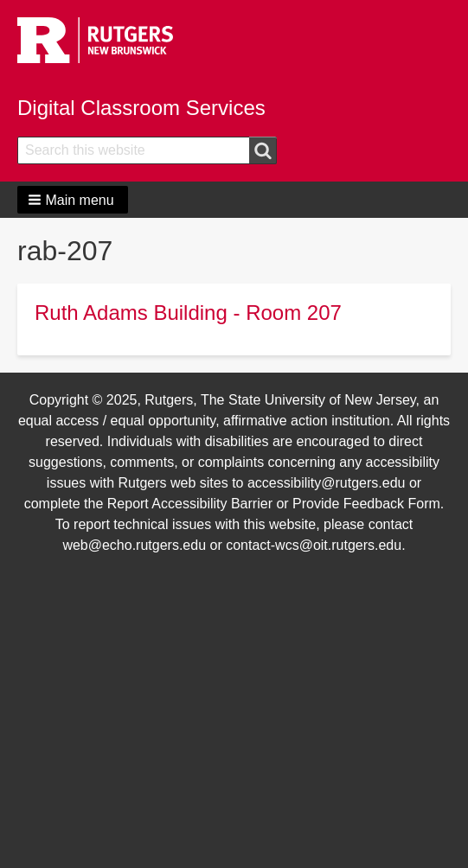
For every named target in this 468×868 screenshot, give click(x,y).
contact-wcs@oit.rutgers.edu (314, 545)
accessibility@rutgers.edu (327, 483)
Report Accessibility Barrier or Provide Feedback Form (274, 504)
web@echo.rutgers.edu (134, 545)
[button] (73, 200)
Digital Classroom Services (141, 108)
